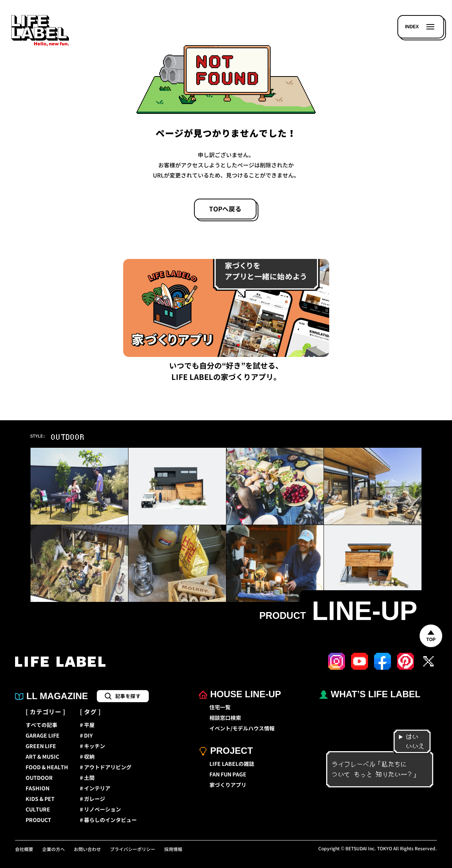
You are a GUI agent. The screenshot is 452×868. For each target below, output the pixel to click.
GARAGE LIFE (43, 736)
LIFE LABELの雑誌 (232, 764)
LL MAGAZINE (52, 696)
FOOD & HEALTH (47, 767)
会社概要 (24, 850)
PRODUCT (38, 820)
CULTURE (38, 810)
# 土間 (87, 778)
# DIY (86, 736)
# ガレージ (92, 799)
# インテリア (95, 788)
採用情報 (173, 850)
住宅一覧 (220, 707)
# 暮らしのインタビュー (108, 820)
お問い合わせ (87, 850)
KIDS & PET (40, 799)
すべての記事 (41, 725)
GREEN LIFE (41, 746)
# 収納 (87, 757)
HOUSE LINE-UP (240, 694)
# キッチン (92, 746)
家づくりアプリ (228, 785)
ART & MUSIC (42, 757)
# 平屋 (87, 725)
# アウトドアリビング (106, 767)
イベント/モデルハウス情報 (242, 729)
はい (408, 737)
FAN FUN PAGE (228, 775)
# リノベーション (100, 810)
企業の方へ (53, 850)
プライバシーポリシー (133, 850)
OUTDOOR (39, 778)
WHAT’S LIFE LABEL (370, 694)
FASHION (37, 788)
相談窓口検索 (225, 718)
